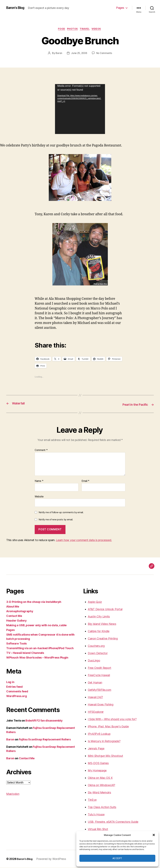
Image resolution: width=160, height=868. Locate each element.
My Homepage (97, 771)
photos (72, 29)
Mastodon (13, 794)
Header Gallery (16, 621)
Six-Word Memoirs (99, 793)
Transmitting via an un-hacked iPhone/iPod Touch (40, 648)
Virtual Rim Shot (98, 829)
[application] (80, 110)
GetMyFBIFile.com (100, 690)
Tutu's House (96, 815)
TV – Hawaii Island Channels (25, 653)
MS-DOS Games (98, 763)
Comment (41, 450)
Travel (86, 29)
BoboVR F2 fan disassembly (44, 721)
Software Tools (16, 644)
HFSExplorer (96, 712)
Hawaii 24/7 (95, 697)
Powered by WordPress (53, 859)
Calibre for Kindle (99, 631)
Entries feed (14, 687)
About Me (13, 607)
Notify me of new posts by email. (56, 520)
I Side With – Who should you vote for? (112, 719)
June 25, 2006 (79, 54)
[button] (154, 835)
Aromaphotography (20, 611)
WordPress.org (17, 696)
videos (99, 29)
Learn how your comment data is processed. (84, 540)
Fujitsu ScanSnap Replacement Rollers (45, 740)
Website (39, 497)
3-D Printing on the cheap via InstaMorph (34, 602)
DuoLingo (94, 661)
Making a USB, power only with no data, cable (36, 626)
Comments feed (17, 692)
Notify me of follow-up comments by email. (61, 512)
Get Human (95, 683)
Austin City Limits (99, 617)
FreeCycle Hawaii (99, 675)
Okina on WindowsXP (101, 785)
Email (85, 481)
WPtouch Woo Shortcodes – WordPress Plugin (37, 658)
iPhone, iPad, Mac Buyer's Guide (108, 727)
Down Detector (98, 653)
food (60, 29)
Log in (10, 682)
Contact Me (14, 616)
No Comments (105, 54)
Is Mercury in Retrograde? (104, 741)
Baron (58, 54)
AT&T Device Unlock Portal (105, 609)
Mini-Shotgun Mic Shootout (105, 756)
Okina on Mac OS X (100, 778)
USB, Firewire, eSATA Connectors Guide (113, 822)
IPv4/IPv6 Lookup (99, 734)
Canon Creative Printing (103, 639)
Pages (120, 8)
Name (39, 481)
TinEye (92, 800)
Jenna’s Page (96, 749)
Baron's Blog (17, 8)
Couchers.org (96, 646)
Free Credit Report (100, 668)
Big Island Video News (102, 624)
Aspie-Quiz (95, 602)
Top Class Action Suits (102, 807)
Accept (117, 858)
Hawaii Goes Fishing (101, 705)
